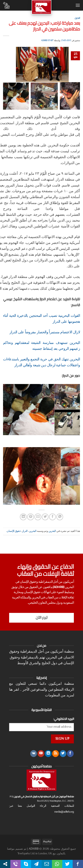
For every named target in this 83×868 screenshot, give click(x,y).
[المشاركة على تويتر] (45, 517)
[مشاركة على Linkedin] (23, 517)
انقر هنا (14, 690)
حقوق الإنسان (14, 531)
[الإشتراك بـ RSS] (56, 754)
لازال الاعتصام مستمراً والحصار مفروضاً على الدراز (45, 332)
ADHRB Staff (47, 41)
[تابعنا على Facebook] (70, 754)
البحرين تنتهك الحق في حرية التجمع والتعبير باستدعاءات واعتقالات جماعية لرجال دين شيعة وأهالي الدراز (41, 363)
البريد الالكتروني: (64, 719)
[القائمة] (78, 5)
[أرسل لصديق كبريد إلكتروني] (38, 517)
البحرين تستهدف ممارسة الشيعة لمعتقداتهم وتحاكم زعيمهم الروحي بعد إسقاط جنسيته (41, 346)
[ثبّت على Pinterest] (31, 517)
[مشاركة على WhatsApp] (60, 517)
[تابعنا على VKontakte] (34, 754)
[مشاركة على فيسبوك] (52, 517)
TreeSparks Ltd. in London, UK (35, 854)
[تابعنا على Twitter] (63, 754)
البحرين (77, 18)
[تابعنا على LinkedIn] (48, 754)
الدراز (25, 531)
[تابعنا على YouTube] (41, 754)
